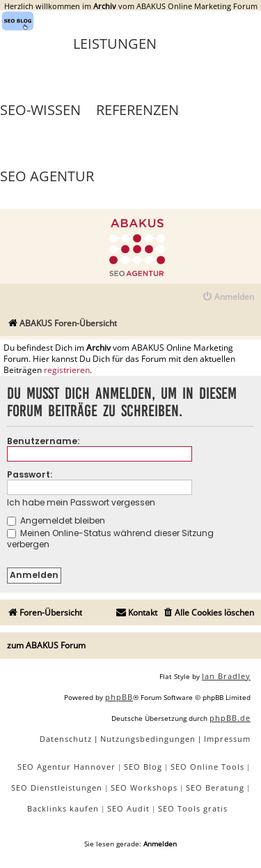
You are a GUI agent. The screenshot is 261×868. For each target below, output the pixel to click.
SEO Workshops (144, 787)
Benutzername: (43, 441)
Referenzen (137, 110)
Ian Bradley (226, 676)
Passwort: (30, 474)
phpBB (119, 697)
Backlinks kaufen (63, 808)
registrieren (67, 370)
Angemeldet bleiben (56, 520)
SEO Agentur (47, 176)
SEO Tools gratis (193, 808)
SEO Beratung (215, 787)
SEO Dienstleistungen (57, 787)
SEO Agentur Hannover (66, 767)
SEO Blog (143, 767)
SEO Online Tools (207, 767)
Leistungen (115, 44)
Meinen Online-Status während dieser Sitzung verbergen (110, 538)
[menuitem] (228, 297)
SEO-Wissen (40, 110)
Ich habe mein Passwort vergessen (81, 502)
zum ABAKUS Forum (46, 645)
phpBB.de (230, 718)
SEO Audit (128, 808)
